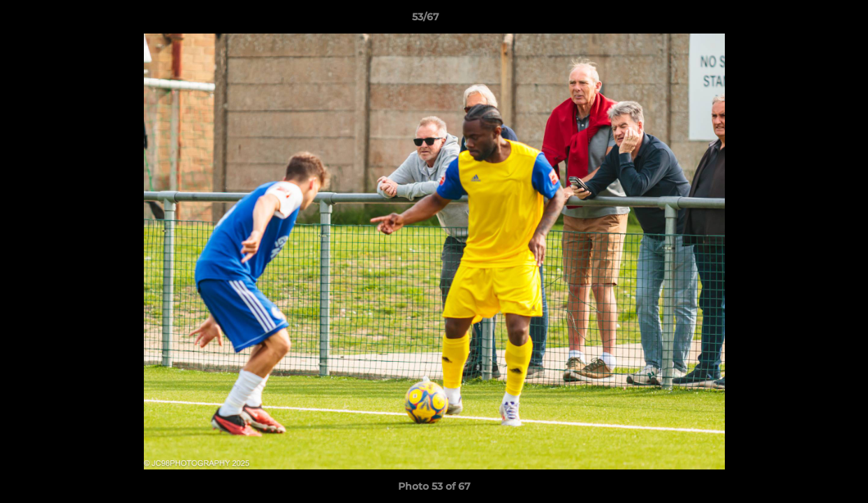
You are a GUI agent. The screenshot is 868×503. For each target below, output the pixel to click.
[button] (809, 20)
